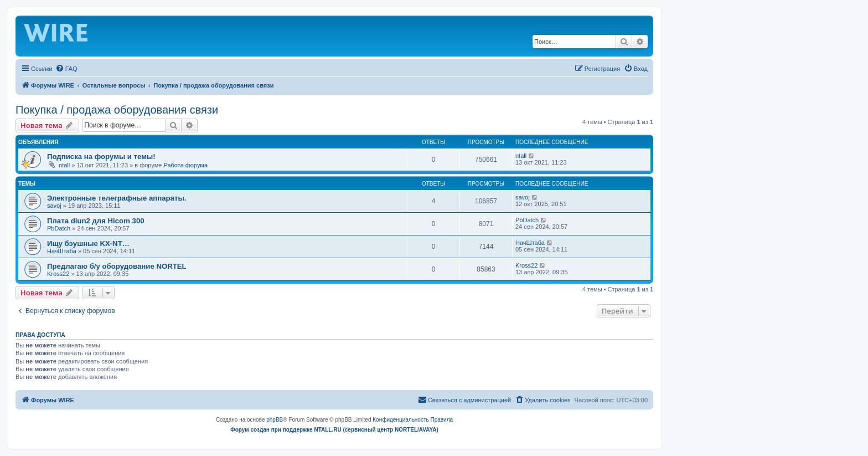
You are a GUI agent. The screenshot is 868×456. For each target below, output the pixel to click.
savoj (54, 206)
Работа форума (185, 165)
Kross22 (58, 274)
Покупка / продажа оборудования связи (117, 110)
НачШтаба (62, 251)
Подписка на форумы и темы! (101, 157)
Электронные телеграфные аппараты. (117, 198)
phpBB (275, 420)
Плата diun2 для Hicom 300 (96, 221)
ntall (64, 165)
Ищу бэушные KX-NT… (88, 244)
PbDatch (59, 228)
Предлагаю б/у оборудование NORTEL (117, 266)
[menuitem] (66, 69)
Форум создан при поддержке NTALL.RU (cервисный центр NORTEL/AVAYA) (334, 430)
